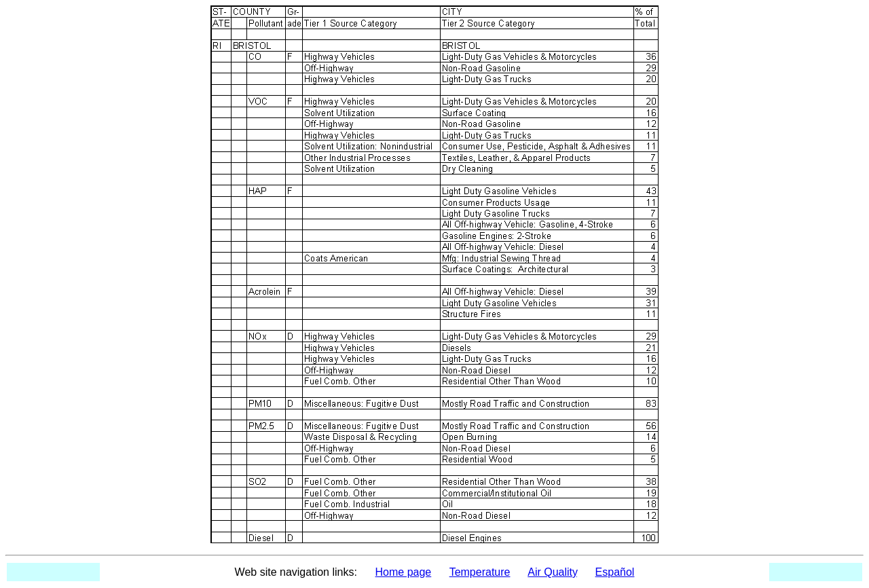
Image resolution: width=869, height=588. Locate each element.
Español (615, 572)
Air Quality (552, 572)
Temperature (480, 572)
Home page (404, 572)
